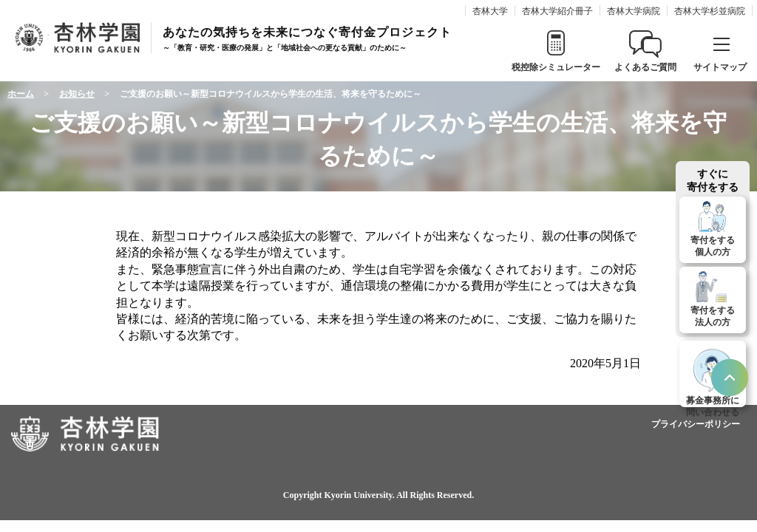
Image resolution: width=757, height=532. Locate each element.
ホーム (21, 94)
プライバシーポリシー (696, 424)
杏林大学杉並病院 (710, 11)
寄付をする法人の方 (713, 316)
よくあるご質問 (645, 67)
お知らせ (77, 94)
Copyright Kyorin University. (339, 495)
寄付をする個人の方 (713, 246)
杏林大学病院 (634, 11)
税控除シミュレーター (556, 67)
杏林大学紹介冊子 (557, 11)
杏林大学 (490, 11)
